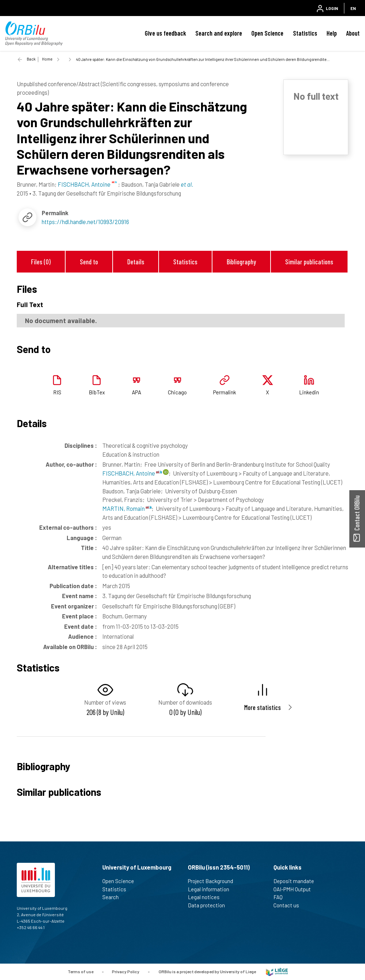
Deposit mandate (297, 881)
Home (47, 59)
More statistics (263, 707)
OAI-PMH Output (295, 889)
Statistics (305, 33)
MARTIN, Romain (127, 508)
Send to (89, 262)
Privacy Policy (126, 971)
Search (114, 897)
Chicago (177, 392)
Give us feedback (165, 33)
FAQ (281, 897)
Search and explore (219, 33)
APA (137, 392)
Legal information (212, 889)
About (353, 33)
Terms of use (81, 971)
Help (332, 33)
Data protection (209, 905)
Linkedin (309, 392)
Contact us (289, 905)
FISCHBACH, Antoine (132, 473)
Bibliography (241, 262)
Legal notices (207, 897)
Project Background (214, 881)
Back (31, 59)
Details (136, 262)
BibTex (97, 392)
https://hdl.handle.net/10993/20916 (85, 222)
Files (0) (41, 262)
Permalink (225, 392)
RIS (57, 392)
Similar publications (309, 262)
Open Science (267, 33)
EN (353, 8)
